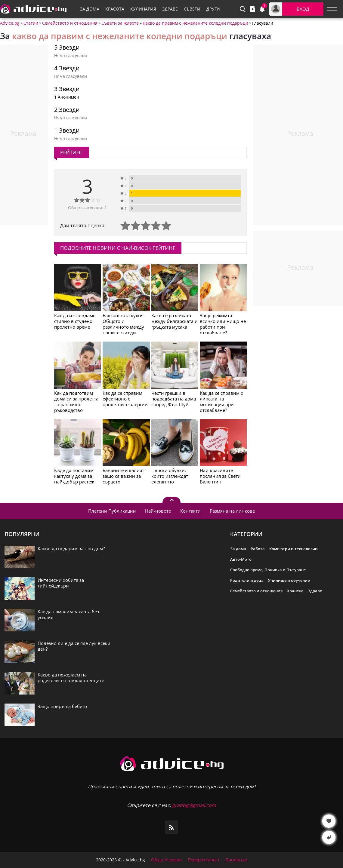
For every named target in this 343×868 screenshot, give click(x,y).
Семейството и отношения (70, 23)
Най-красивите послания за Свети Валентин (220, 476)
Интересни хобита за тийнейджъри (61, 583)
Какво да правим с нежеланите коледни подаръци (195, 23)
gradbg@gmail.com (194, 805)
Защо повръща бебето (62, 706)
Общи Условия (166, 860)
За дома (238, 549)
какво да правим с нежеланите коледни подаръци (120, 36)
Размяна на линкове (232, 511)
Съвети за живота (120, 23)
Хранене (295, 591)
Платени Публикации (112, 511)
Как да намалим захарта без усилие (68, 615)
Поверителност (204, 860)
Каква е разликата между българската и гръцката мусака (175, 321)
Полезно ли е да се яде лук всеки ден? (74, 646)
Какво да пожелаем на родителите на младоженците (71, 678)
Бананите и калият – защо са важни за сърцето (125, 476)
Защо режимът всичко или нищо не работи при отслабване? (223, 324)
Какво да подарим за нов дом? (71, 549)
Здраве (315, 591)
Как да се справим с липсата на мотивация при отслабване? (221, 402)
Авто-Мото (241, 559)
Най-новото (158, 511)
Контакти (190, 511)
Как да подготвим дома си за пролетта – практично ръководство (76, 402)
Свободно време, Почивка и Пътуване (268, 570)
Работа (258, 549)
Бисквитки (236, 860)
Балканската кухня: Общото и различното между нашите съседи (124, 324)
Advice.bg (10, 23)
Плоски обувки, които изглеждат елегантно (170, 476)
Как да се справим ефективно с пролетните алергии (125, 399)
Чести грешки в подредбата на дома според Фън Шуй (174, 399)
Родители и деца (247, 580)
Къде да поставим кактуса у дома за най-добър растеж (74, 476)
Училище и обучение (289, 580)
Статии (31, 23)
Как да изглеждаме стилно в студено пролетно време (75, 321)
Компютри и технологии (294, 549)
